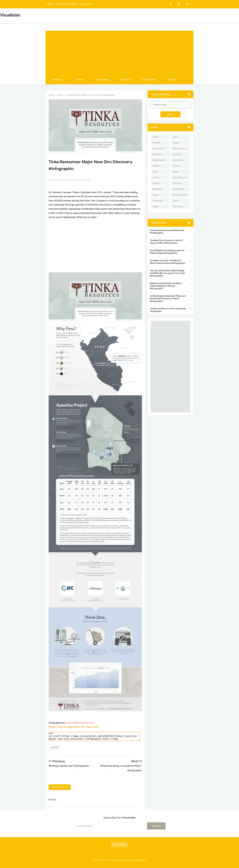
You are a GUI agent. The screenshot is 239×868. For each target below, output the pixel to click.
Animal (156, 137)
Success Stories (180, 195)
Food (155, 172)
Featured (57, 80)
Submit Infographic (67, 4)
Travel (175, 201)
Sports (156, 195)
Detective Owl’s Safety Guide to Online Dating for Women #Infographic (166, 286)
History (156, 177)
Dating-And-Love (181, 148)
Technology (103, 80)
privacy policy (120, 845)
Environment (178, 160)
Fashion (156, 166)
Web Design (178, 206)
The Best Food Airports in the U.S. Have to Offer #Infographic (167, 242)
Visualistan (122, 860)
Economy (157, 154)
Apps (175, 137)
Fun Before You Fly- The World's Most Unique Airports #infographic (168, 262)
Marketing (157, 189)
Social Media (149, 80)
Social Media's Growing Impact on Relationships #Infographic (167, 252)
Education (177, 154)
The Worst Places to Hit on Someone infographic (168, 310)
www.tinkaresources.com (80, 723)
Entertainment (159, 160)
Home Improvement (181, 177)
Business (126, 80)
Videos (156, 206)
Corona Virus (159, 148)
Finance (55, 747)
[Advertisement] (120, 52)
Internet (156, 183)
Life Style (177, 183)
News (80, 80)
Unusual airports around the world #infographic (167, 232)
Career (176, 143)
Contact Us (87, 4)
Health (172, 80)
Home (50, 4)
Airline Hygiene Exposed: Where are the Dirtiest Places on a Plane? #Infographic (168, 299)
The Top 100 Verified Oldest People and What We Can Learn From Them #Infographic (168, 273)
